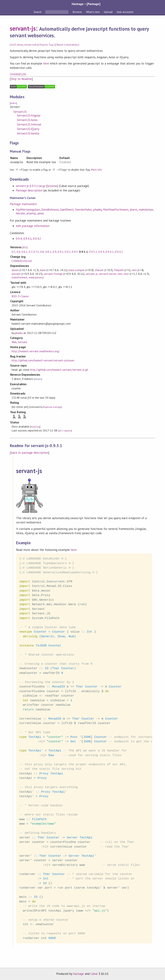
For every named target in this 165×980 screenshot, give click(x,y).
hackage (78, 974)
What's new (93, 12)
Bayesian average (52, 407)
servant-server (107, 274)
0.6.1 (25, 251)
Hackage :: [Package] (86, 4)
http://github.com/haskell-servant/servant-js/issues (43, 360)
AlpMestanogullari (28, 209)
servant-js (23, 28)
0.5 (13, 251)
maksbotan (146, 209)
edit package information (33, 226)
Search (38, 12)
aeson (15, 270)
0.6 (19, 251)
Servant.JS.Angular (29, 115)
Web (14, 342)
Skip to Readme (21, 79)
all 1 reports (65, 430)
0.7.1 (36, 251)
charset (99, 270)
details (39, 277)
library (20, 45)
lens (134, 270)
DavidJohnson (50, 209)
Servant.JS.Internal (29, 124)
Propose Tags (46, 45)
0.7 (30, 251)
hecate (20, 213)
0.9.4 (19, 238)
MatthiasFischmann (116, 209)
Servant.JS (20, 112)
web (34, 45)
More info (96, 170)
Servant (23, 342)
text (126, 274)
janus (41, 213)
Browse (77, 12)
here (46, 63)
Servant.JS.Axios (27, 120)
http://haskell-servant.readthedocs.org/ (36, 351)
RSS (25, 247)
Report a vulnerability (67, 45)
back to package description (30, 452)
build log (35, 427)
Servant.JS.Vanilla (28, 133)
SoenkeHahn (83, 209)
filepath (119, 270)
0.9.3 (75, 251)
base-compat (77, 270)
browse (52, 186)
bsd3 (13, 45)
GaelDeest (67, 209)
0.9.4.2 (37, 238)
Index (13, 103)
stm (120, 274)
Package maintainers (23, 204)
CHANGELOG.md (22, 261)
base (43, 270)
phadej (97, 209)
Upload (108, 12)
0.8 (42, 251)
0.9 (54, 251)
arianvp (31, 213)
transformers (20, 277)
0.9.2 (68, 251)
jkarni (134, 209)
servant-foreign (53, 274)
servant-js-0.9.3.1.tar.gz (31, 186)
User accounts (125, 12)
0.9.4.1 (27, 238)
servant (28, 45)
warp (32, 277)
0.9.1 (61, 251)
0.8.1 (48, 251)
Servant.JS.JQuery (28, 129)
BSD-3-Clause (20, 296)
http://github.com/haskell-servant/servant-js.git (59, 369)
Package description (29, 190)
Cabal (94, 974)
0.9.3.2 (93, 251)
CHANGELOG (18, 74)
